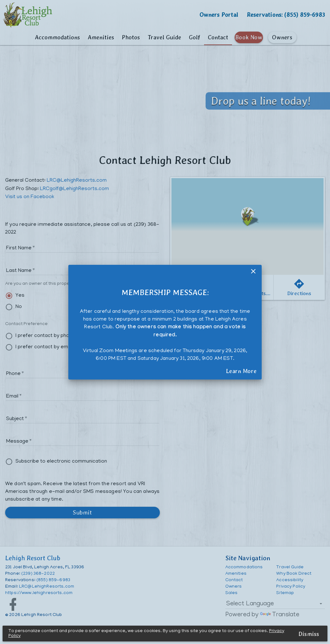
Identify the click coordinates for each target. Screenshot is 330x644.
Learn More (241, 371)
